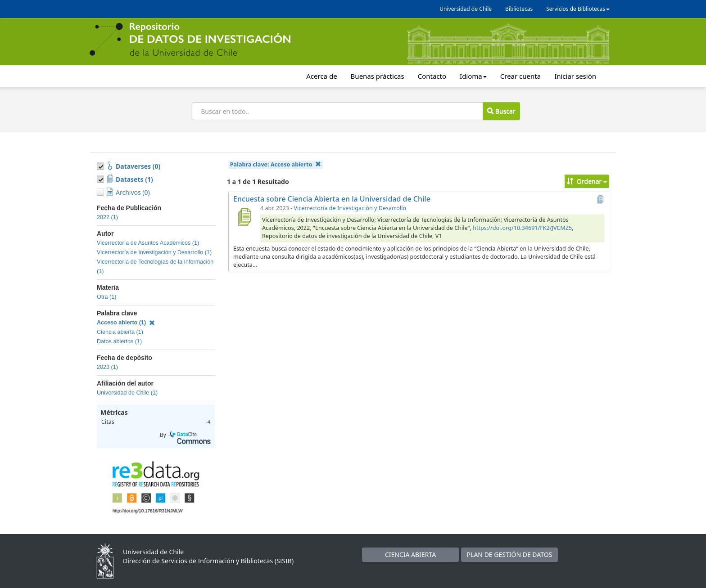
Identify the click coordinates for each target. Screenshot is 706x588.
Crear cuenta (520, 76)
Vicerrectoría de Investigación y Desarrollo (350, 208)
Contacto (432, 76)
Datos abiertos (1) (119, 341)
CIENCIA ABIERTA (410, 554)
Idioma (473, 76)
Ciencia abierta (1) (120, 332)
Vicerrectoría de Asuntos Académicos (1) (148, 243)
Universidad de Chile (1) (127, 393)
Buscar (501, 111)
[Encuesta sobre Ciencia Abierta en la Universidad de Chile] (244, 217)
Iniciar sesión (575, 76)
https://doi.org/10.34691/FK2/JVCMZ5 (522, 228)
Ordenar (587, 181)
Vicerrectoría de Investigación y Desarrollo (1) (154, 252)
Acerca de (321, 76)
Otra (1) (106, 297)
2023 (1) (107, 367)
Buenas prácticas (378, 76)
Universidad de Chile (466, 9)
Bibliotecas (519, 9)
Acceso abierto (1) (126, 323)
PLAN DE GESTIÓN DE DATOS (510, 554)
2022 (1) (107, 217)
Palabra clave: (276, 164)
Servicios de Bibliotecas (578, 9)
